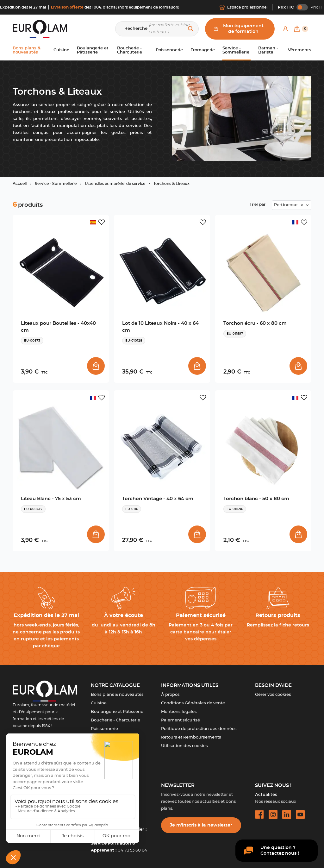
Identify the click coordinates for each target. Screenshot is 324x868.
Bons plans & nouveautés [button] (27, 50)
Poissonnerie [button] (169, 50)
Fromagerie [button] (203, 50)
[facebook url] (259, 815)
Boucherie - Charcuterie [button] (130, 50)
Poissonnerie (104, 729)
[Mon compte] (285, 29)
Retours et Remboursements (191, 737)
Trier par (258, 204)
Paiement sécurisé (181, 720)
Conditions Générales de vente (193, 703)
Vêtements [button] (300, 50)
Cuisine (99, 703)
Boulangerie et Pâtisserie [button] (93, 50)
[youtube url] (300, 815)
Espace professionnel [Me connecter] (243, 7)
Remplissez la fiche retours (278, 625)
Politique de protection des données (199, 729)
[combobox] (292, 205)
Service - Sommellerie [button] (236, 50)
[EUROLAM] (40, 29)
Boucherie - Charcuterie (115, 720)
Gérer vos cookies (273, 695)
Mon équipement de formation (239, 29)
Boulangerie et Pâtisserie (117, 712)
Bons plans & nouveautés (117, 695)
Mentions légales (179, 712)
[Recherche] (157, 29)
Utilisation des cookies (184, 746)
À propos (170, 695)
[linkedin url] (287, 815)
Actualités (266, 795)
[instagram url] (273, 815)
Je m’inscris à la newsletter (201, 825)
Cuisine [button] (61, 50)
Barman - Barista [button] (268, 50)
